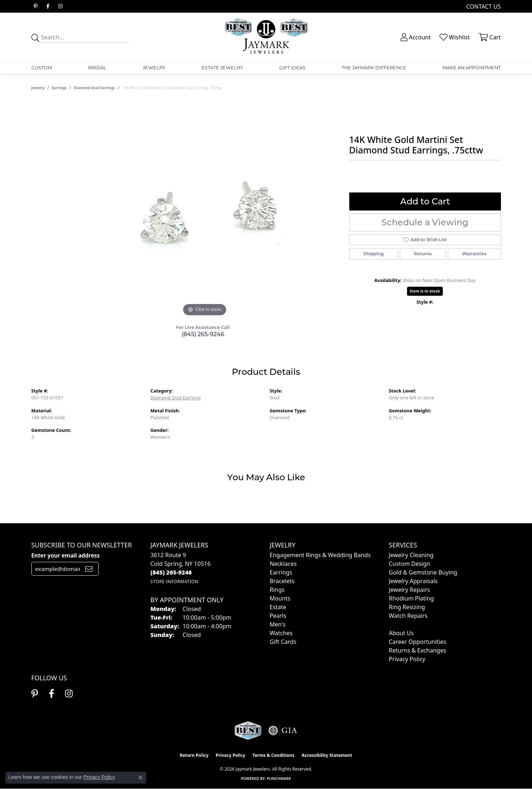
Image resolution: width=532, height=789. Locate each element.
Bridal (97, 68)
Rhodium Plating (412, 598)
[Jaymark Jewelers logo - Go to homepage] (266, 37)
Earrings (59, 88)
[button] (415, 37)
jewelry (38, 88)
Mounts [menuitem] (280, 598)
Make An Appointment (472, 68)
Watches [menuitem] (281, 633)
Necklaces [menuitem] (283, 564)
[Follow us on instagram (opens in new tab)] (60, 6)
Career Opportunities (418, 642)
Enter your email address (66, 555)
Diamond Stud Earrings (94, 88)
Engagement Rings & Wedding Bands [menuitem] (320, 555)
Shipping (373, 254)
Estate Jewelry (222, 68)
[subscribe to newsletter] (89, 569)
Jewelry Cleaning (411, 555)
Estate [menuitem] (278, 607)
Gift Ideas (292, 68)
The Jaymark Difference (374, 68)
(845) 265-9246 (203, 334)
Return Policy (194, 755)
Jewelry (154, 68)
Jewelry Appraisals (413, 581)
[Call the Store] (171, 572)
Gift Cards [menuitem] (283, 642)
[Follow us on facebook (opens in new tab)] (48, 6)
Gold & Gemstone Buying (423, 572)
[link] (483, 6)
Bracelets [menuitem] (282, 581)
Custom (42, 68)
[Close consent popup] (140, 777)
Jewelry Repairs (410, 590)
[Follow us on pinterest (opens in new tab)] (36, 6)
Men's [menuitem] (278, 624)
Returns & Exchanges (418, 650)
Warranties (474, 254)
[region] (205, 210)
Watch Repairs (408, 616)
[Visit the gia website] (283, 731)
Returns (423, 254)
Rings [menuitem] (277, 590)
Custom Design (410, 564)
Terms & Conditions (273, 755)
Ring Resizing (407, 607)
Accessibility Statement (327, 755)
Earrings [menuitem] (281, 572)
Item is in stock (425, 291)
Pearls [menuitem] (278, 616)
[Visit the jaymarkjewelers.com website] (248, 731)
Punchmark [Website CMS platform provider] (279, 779)
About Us (401, 633)
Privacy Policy (407, 659)
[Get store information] (175, 582)
